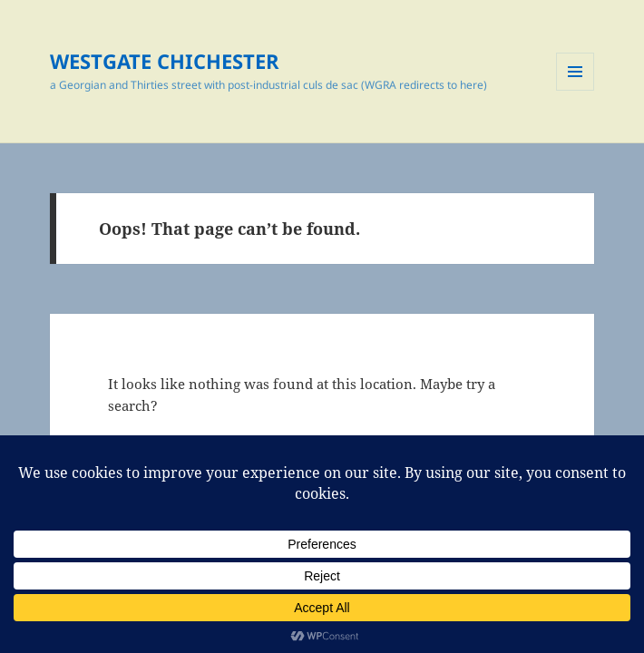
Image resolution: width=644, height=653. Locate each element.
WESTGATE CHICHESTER (165, 61)
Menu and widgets (576, 90)
